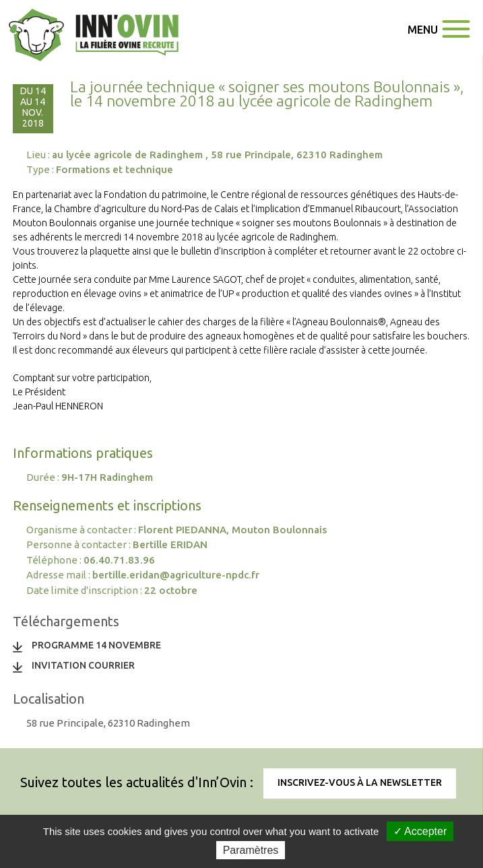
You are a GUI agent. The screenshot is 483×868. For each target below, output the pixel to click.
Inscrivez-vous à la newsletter (360, 782)
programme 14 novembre (96, 645)
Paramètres (251, 850)
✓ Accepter (420, 831)
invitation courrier (83, 665)
